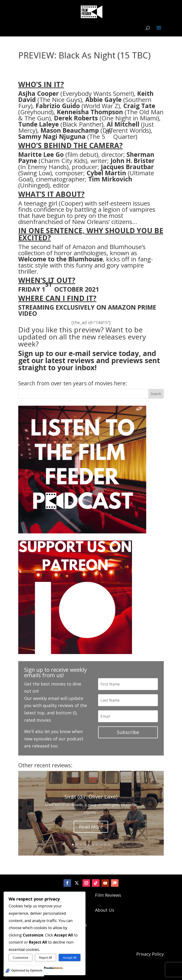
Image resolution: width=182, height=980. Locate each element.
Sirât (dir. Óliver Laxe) (91, 796)
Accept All (70, 958)
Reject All (45, 958)
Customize (20, 958)
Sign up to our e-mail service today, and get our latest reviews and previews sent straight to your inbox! (89, 360)
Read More (91, 827)
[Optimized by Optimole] (24, 971)
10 (109, 845)
